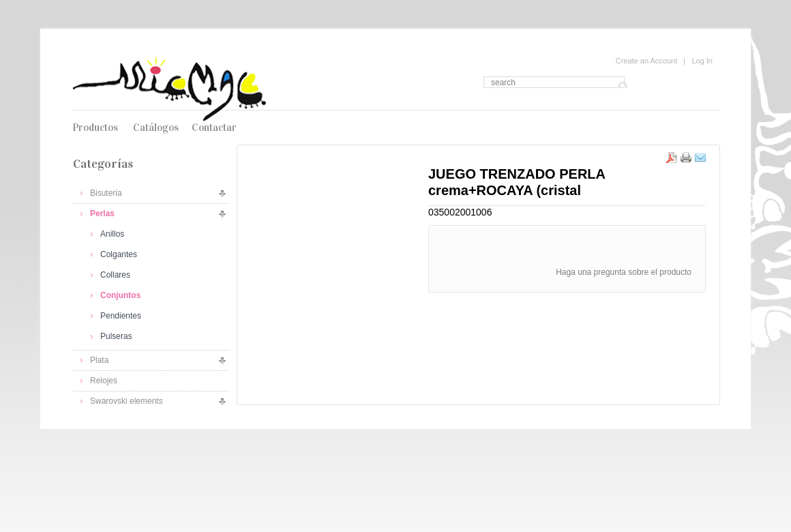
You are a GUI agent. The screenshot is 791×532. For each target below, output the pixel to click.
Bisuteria (106, 193)
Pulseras (116, 336)
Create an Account (647, 61)
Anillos (112, 234)
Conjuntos (120, 295)
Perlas (102, 213)
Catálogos (156, 128)
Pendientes (121, 316)
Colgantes (119, 254)
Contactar (214, 128)
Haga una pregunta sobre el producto (624, 272)
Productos (95, 128)
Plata (99, 360)
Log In (702, 61)
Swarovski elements (126, 401)
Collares (115, 275)
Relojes (104, 381)
